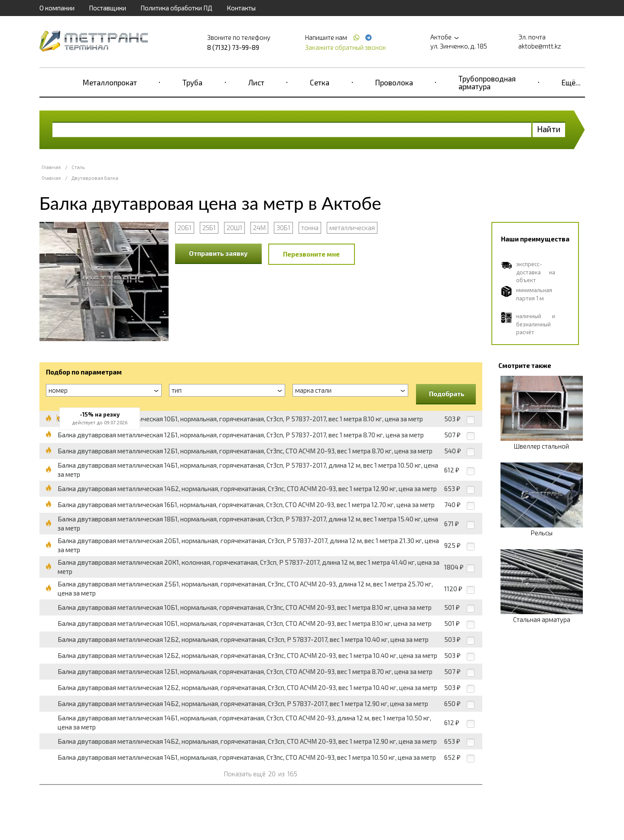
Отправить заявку (218, 253)
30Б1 (283, 228)
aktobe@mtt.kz (540, 46)
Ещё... (571, 82)
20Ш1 (234, 228)
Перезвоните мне (311, 254)
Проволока (394, 82)
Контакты (241, 8)
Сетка (320, 82)
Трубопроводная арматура (487, 82)
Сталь (78, 167)
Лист (256, 82)
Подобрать (447, 394)
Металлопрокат (110, 82)
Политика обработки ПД (176, 8)
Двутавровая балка (95, 178)
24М (259, 228)
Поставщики (107, 8)
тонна (310, 228)
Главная (51, 167)
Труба (192, 82)
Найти (549, 129)
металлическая (352, 228)
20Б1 (185, 228)
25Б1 (209, 228)
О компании (57, 8)
